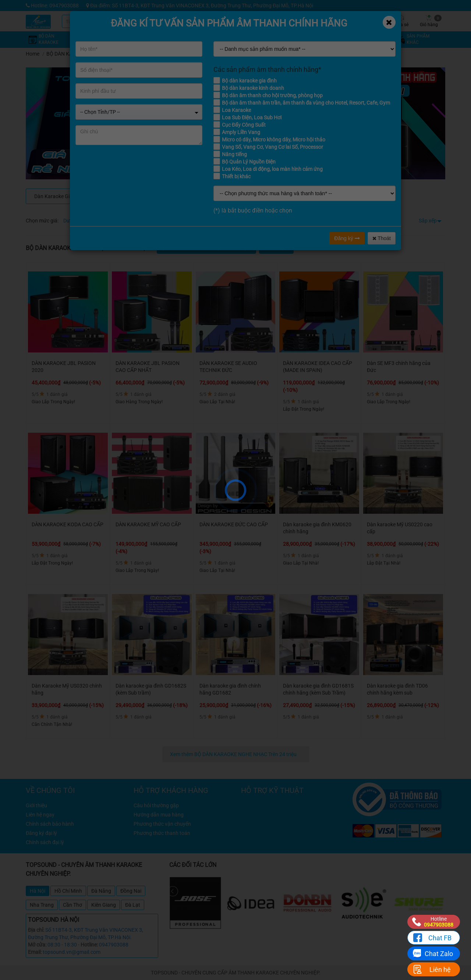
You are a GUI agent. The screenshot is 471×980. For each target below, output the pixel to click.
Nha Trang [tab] (42, 905)
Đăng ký (347, 238)
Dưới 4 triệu (76, 221)
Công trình (374, 21)
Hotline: (89, 945)
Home (33, 54)
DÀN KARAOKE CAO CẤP (130, 196)
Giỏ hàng (431, 21)
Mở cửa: (37, 945)
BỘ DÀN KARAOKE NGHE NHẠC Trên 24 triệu (98, 54)
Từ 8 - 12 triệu (141, 221)
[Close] (389, 22)
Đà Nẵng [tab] (101, 891)
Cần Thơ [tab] (72, 905)
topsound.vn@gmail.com (72, 952)
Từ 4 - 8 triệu (107, 221)
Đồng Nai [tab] (131, 891)
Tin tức (346, 21)
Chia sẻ (401, 21)
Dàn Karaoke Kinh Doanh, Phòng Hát (272, 196)
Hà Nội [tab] (38, 891)
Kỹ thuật (318, 21)
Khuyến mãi (291, 21)
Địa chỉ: (36, 930)
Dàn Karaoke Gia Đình (59, 196)
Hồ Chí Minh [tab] (68, 891)
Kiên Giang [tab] (104, 905)
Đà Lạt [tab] (133, 905)
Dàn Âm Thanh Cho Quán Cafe (201, 196)
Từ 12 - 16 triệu (177, 221)
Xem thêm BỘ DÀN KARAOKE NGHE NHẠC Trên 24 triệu (234, 754)
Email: (35, 952)
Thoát (382, 238)
